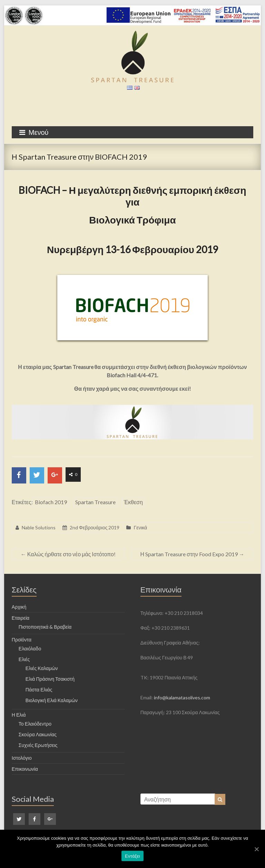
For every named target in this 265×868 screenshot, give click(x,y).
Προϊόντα (22, 640)
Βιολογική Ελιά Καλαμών (52, 700)
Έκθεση (133, 502)
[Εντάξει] (256, 849)
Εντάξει (132, 856)
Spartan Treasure (95, 502)
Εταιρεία (21, 618)
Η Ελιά (19, 715)
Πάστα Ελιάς (39, 690)
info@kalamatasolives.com (182, 697)
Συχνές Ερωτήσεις (38, 745)
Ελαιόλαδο (30, 648)
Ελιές (24, 659)
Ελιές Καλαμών (42, 668)
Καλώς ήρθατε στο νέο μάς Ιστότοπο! (68, 554)
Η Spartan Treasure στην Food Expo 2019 (192, 554)
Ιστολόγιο (22, 758)
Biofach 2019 (51, 502)
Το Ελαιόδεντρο (35, 724)
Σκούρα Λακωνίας (38, 734)
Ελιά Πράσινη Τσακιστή (50, 679)
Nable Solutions (39, 527)
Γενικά (140, 527)
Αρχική (19, 607)
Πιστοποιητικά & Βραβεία (45, 627)
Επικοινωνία (25, 769)
